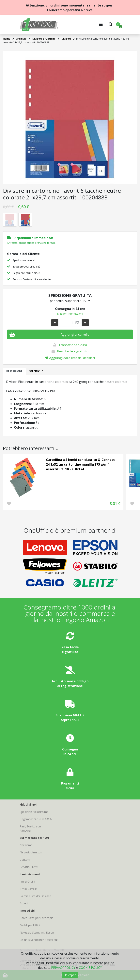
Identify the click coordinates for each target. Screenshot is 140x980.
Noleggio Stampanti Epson (37, 932)
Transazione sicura (73, 345)
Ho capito (70, 975)
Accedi (24, 903)
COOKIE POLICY (90, 968)
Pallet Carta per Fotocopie (37, 918)
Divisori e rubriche (44, 39)
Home (7, 39)
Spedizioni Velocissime (34, 812)
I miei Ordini (27, 881)
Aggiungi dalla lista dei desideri (70, 358)
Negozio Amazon (31, 852)
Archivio (21, 39)
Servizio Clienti (29, 867)
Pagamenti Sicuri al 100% (36, 819)
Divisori (66, 39)
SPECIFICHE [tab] (36, 371)
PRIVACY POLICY (63, 968)
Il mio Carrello (29, 889)
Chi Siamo (26, 845)
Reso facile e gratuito (73, 351)
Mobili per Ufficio (31, 925)
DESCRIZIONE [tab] (14, 371)
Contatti (25, 860)
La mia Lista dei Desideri (35, 896)
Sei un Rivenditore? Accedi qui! (39, 940)
